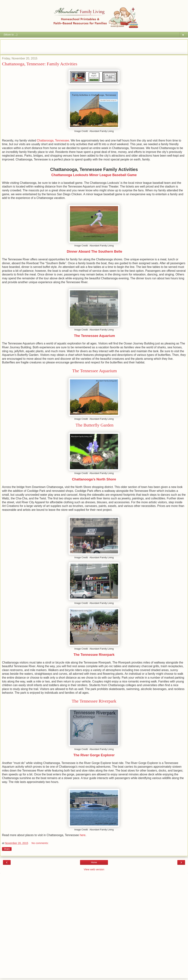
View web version (94, 869)
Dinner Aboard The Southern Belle (94, 251)
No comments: (40, 843)
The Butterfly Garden (94, 425)
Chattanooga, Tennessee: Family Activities (40, 64)
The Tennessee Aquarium (94, 336)
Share (7, 849)
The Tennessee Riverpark (94, 655)
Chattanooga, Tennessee (53, 140)
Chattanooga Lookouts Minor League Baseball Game (94, 175)
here (83, 835)
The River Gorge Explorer (94, 755)
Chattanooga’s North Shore (94, 479)
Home (94, 862)
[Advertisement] (94, 46)
